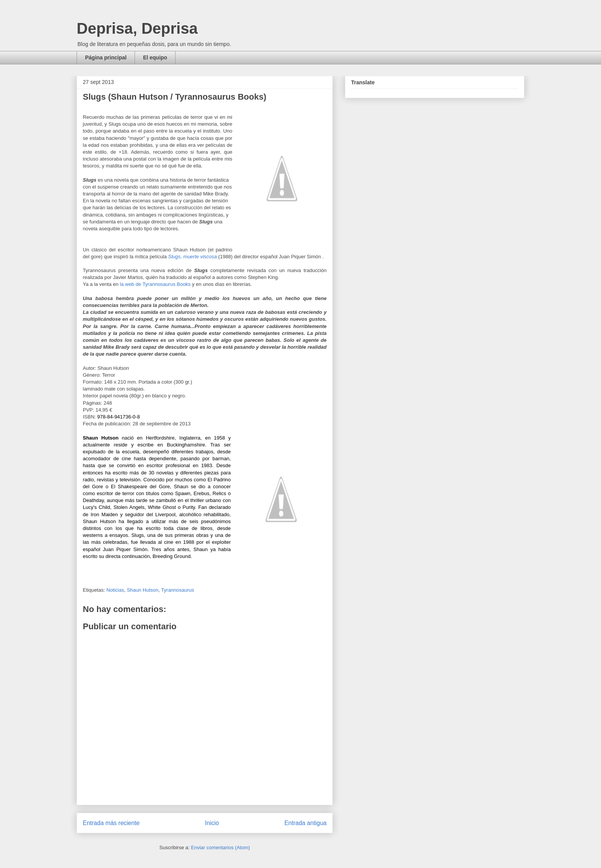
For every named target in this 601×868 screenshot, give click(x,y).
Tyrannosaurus (177, 590)
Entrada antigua (305, 823)
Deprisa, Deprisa (137, 28)
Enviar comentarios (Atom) (220, 847)
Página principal (106, 57)
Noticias (115, 590)
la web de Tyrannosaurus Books (155, 284)
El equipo (155, 57)
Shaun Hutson (143, 590)
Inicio (212, 823)
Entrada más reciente (111, 823)
